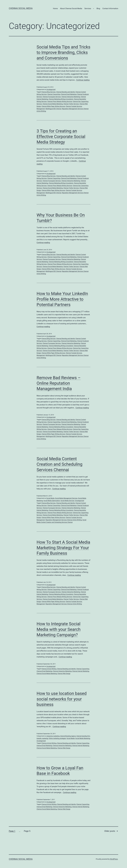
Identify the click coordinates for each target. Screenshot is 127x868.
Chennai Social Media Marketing (53, 104)
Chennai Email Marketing (69, 94)
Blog (98, 8)
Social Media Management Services (66, 498)
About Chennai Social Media (71, 8)
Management (41, 109)
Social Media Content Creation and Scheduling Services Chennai (59, 464)
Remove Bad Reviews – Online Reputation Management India (59, 383)
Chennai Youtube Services (74, 106)
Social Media (50, 498)
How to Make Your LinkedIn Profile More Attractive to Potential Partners (62, 299)
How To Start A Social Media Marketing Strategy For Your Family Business (63, 548)
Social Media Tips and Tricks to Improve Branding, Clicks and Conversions (63, 52)
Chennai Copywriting (54, 94)
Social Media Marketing (83, 738)
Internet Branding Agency (68, 736)
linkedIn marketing (42, 738)
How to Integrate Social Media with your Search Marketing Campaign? (59, 629)
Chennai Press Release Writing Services (60, 101)
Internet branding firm (83, 736)
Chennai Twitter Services (71, 104)
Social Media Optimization (52, 501)
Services (88, 8)
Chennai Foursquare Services (52, 97)
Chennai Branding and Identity (66, 92)
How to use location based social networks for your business (62, 699)
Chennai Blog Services (49, 92)
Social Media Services (67, 501)
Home (55, 8)
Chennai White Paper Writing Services (53, 106)
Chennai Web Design (64, 674)
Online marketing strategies (57, 738)
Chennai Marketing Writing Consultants (61, 99)
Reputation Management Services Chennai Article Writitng (64, 520)
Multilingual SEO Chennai (53, 109)
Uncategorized (51, 89)
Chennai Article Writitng (49, 669)
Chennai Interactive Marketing (71, 97)
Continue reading (83, 80)
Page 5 (27, 831)
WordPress (114, 859)
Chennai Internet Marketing (81, 671)
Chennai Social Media (21, 8)
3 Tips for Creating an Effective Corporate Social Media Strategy (61, 137)
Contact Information (110, 8)
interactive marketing (53, 736)
